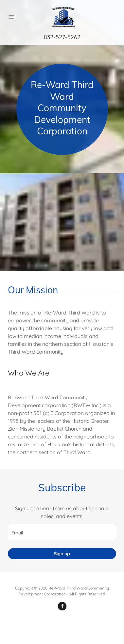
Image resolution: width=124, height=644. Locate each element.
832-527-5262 (62, 37)
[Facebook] (62, 606)
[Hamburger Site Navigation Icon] (12, 17)
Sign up (62, 554)
